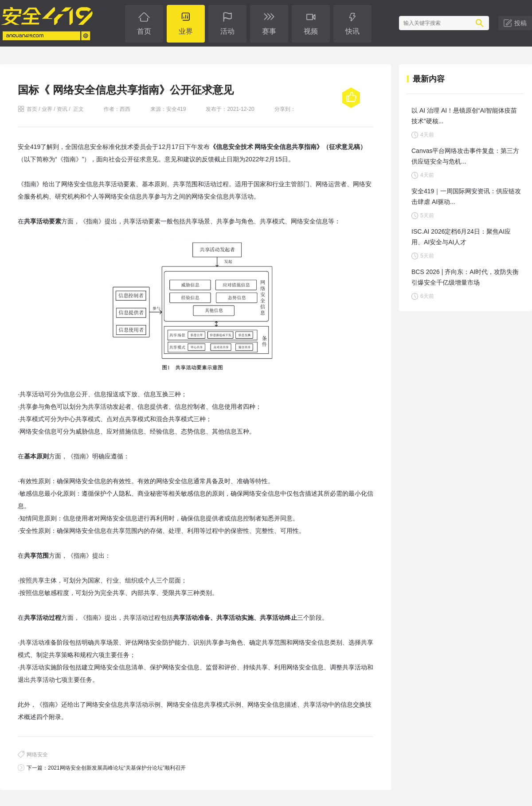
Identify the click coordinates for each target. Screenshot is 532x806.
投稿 (520, 23)
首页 (32, 109)
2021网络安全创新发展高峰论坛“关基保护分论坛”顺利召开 (117, 768)
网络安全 (37, 755)
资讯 (62, 109)
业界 (47, 109)
